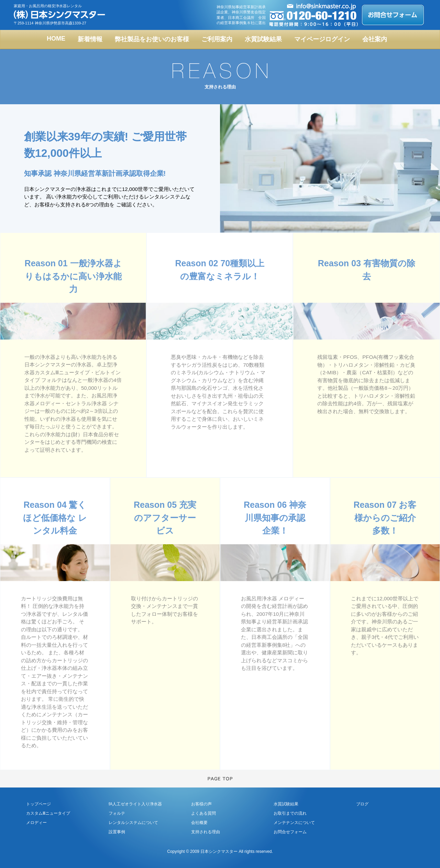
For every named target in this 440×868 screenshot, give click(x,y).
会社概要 (199, 823)
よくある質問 (203, 813)
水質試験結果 (263, 39)
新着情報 (90, 39)
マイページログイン (322, 39)
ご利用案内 (217, 39)
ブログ (362, 804)
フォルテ (117, 813)
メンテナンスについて (294, 823)
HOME (56, 39)
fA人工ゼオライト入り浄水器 (135, 804)
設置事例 (117, 832)
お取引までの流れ (290, 813)
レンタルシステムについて (133, 823)
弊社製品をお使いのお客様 (152, 39)
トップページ (38, 804)
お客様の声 (201, 804)
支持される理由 (206, 832)
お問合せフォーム (290, 832)
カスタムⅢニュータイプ (48, 813)
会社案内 (375, 39)
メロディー (36, 823)
